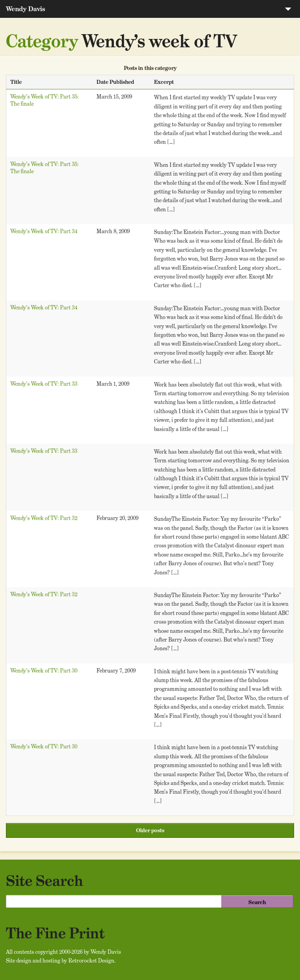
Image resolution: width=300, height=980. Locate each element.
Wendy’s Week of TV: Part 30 (44, 671)
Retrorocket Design (91, 961)
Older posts (150, 830)
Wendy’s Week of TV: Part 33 (44, 384)
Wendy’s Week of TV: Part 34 (44, 231)
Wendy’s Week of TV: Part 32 (44, 518)
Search (257, 902)
